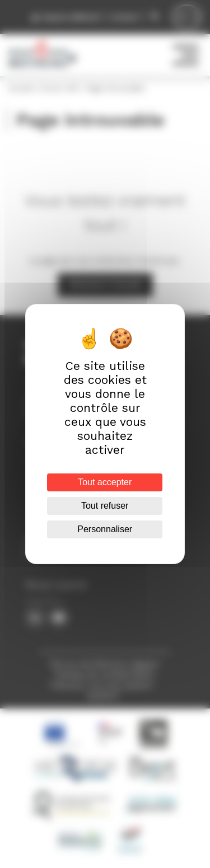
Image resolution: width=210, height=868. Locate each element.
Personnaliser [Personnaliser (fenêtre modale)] (105, 529)
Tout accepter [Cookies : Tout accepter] (105, 482)
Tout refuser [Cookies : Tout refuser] (105, 506)
